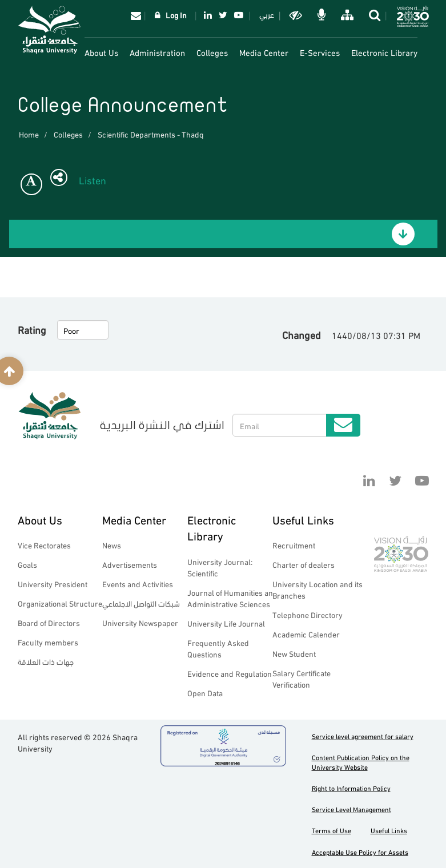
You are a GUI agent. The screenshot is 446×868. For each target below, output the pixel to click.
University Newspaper (140, 622)
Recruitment (294, 545)
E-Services (320, 52)
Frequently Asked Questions (218, 648)
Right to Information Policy (351, 788)
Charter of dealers (304, 564)
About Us (101, 52)
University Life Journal (226, 623)
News (112, 545)
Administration (157, 52)
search (374, 15)
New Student (294, 653)
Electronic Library (384, 52)
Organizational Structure (60, 603)
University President (53, 584)
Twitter (223, 15)
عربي (267, 14)
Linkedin (208, 15)
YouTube (239, 15)
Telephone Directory (308, 614)
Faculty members (48, 642)
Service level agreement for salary (363, 736)
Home (29, 134)
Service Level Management (351, 809)
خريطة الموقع (346, 15)
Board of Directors (49, 622)
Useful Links (303, 519)
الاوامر (321, 15)
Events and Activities (138, 584)
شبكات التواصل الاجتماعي (141, 603)
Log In (176, 15)
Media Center (264, 52)
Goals (27, 564)
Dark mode (295, 15)
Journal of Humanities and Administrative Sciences (232, 598)
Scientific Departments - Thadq (151, 134)
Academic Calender (306, 634)
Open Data (205, 693)
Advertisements (130, 564)
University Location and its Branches (318, 589)
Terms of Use (332, 830)
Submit (343, 425)
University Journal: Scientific (220, 567)
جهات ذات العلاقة (46, 661)
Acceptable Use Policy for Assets (360, 852)
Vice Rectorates (44, 545)
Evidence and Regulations (232, 673)
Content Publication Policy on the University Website (361, 762)
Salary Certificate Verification (302, 678)
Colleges (212, 52)
